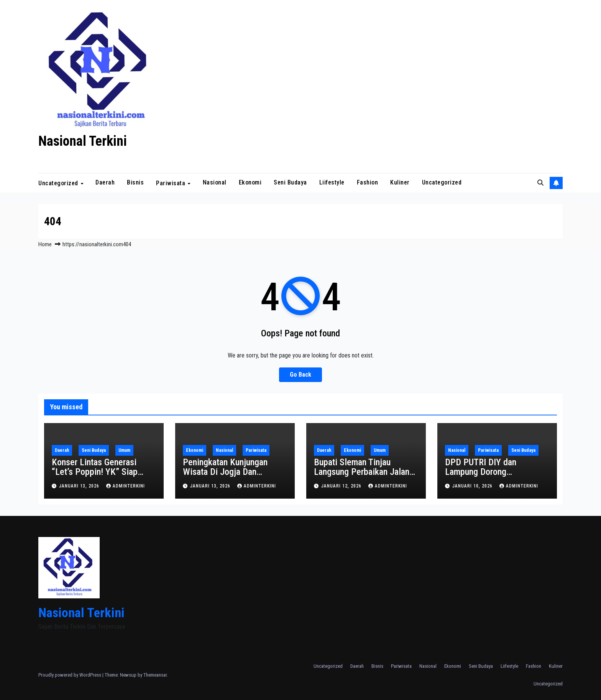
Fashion (368, 182)
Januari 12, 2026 (342, 486)
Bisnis (135, 182)
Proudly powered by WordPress (70, 675)
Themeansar (155, 675)
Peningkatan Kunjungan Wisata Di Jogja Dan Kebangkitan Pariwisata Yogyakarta (226, 477)
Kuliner (400, 182)
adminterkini (126, 486)
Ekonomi (250, 182)
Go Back (300, 375)
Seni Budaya (290, 182)
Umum (124, 450)
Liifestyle (332, 182)
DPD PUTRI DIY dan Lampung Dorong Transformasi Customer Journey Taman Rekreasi (489, 477)
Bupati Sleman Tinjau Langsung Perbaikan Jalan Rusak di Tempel (362, 472)
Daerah (105, 182)
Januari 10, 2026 (473, 486)
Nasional (215, 182)
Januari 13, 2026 (80, 486)
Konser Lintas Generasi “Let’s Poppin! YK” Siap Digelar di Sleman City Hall (101, 472)
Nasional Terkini (83, 141)
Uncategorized (59, 183)
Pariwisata (172, 183)
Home (45, 244)
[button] (540, 183)
